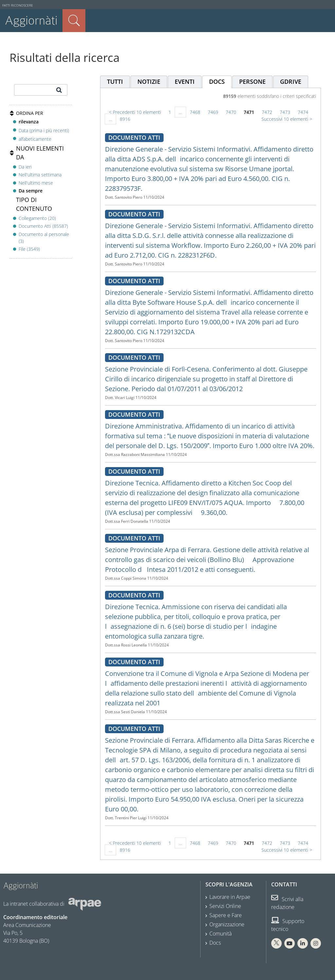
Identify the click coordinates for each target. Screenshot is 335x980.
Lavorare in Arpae (230, 897)
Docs (215, 943)
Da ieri (25, 167)
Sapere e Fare (226, 915)
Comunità (220, 934)
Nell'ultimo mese (36, 183)
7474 (303, 112)
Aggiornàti (31, 20)
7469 (213, 112)
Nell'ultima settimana (40, 175)
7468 (195, 112)
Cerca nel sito (74, 21)
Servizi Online (225, 906)
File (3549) (29, 249)
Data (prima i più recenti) (44, 130)
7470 (231, 112)
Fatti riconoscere (18, 5)
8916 (125, 119)
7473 (285, 112)
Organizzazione (227, 924)
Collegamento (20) (37, 218)
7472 (267, 112)
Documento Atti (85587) (43, 226)
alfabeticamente (35, 139)
